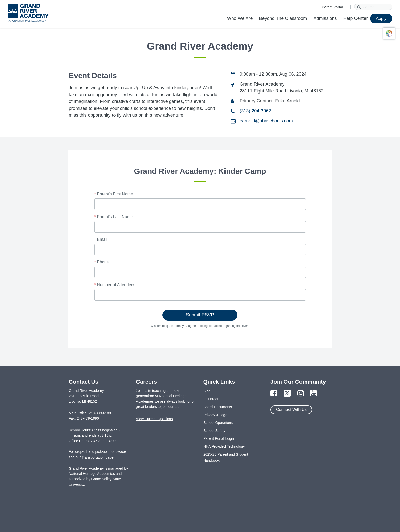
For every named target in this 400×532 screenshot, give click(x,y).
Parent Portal (332, 7)
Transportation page (98, 457)
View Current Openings (154, 419)
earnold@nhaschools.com (266, 121)
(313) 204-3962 (255, 111)
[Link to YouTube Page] (314, 394)
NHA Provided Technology (224, 446)
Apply (381, 18)
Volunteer (211, 399)
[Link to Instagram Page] (301, 394)
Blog (207, 391)
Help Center (355, 18)
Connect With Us (291, 410)
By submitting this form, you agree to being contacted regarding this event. (200, 326)
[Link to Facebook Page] (274, 394)
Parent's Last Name (114, 217)
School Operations (218, 423)
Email (101, 239)
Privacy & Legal (216, 415)
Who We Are (240, 18)
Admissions (325, 18)
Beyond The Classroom (283, 18)
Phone (102, 262)
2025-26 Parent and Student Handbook (226, 457)
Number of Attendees (115, 285)
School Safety (214, 431)
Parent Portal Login (219, 438)
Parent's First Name (114, 194)
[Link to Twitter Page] (287, 394)
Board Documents (218, 407)
